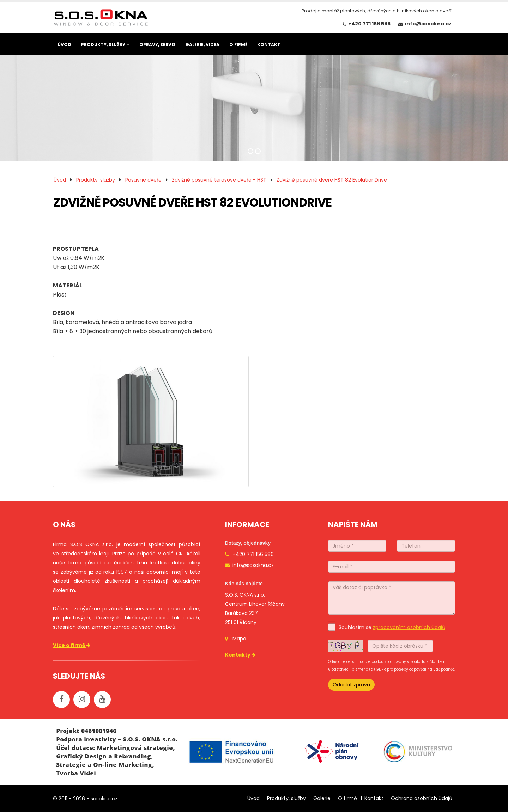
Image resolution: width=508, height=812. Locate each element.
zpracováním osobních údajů (409, 627)
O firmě (347, 798)
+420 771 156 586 (369, 24)
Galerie (322, 798)
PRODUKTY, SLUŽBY (103, 45)
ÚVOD (64, 45)
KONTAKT (269, 45)
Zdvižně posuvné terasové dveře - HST (219, 180)
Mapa (239, 639)
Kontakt (374, 798)
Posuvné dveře (143, 180)
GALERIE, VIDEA (202, 45)
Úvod (60, 180)
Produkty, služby (96, 180)
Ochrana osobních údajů (422, 798)
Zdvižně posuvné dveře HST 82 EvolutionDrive (332, 180)
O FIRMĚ (238, 45)
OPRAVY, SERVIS (158, 45)
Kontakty (241, 655)
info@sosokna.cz (428, 24)
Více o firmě (72, 645)
